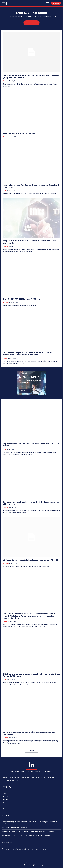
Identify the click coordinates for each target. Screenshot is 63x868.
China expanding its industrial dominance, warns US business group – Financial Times (31, 76)
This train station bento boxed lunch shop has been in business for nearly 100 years (31, 675)
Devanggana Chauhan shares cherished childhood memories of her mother (31, 503)
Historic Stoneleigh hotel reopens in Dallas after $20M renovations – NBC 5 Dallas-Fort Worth (27, 354)
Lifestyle (6, 246)
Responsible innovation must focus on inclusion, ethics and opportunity (30, 242)
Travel (5, 137)
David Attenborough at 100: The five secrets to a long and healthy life (29, 733)
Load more (32, 750)
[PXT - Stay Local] (5, 3)
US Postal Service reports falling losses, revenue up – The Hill (30, 560)
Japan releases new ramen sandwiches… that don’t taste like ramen (31, 445)
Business (6, 81)
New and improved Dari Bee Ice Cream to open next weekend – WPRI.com (31, 186)
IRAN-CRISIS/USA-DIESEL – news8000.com (22, 299)
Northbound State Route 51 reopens (19, 134)
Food (5, 191)
